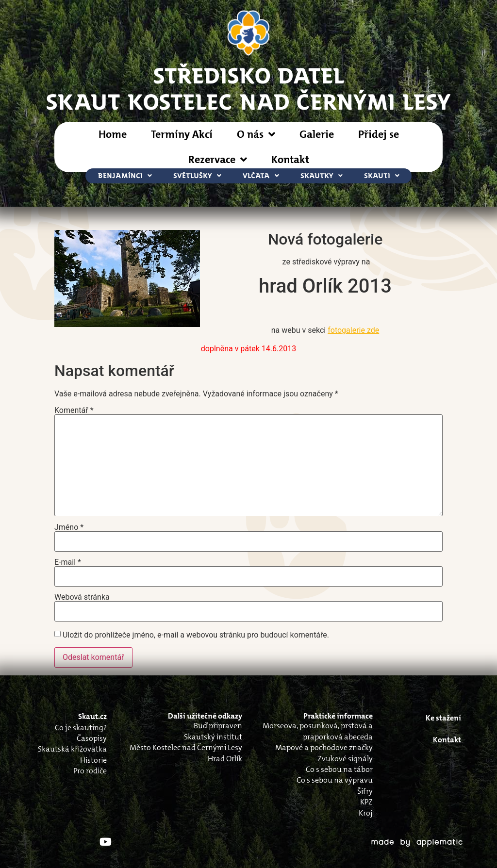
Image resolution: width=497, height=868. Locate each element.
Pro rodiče (90, 771)
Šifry (365, 791)
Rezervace (218, 160)
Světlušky (197, 176)
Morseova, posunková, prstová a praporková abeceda (318, 731)
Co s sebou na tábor (339, 769)
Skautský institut (213, 737)
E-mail (68, 562)
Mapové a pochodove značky (324, 747)
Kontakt (290, 159)
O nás (256, 134)
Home (113, 134)
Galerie (317, 134)
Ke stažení (443, 718)
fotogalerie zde (353, 330)
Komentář (74, 410)
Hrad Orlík (225, 759)
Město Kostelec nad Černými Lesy (186, 747)
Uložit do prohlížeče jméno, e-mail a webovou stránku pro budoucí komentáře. (196, 635)
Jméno (69, 527)
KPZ (366, 802)
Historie (93, 760)
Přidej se (379, 134)
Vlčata (261, 176)
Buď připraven (218, 726)
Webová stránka (82, 597)
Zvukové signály (345, 759)
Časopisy (92, 738)
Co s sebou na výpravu (335, 780)
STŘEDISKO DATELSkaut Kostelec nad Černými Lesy (248, 88)
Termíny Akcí (182, 134)
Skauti (382, 176)
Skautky (322, 176)
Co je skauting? (81, 728)
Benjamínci (125, 176)
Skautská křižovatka (72, 749)
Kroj (366, 813)
